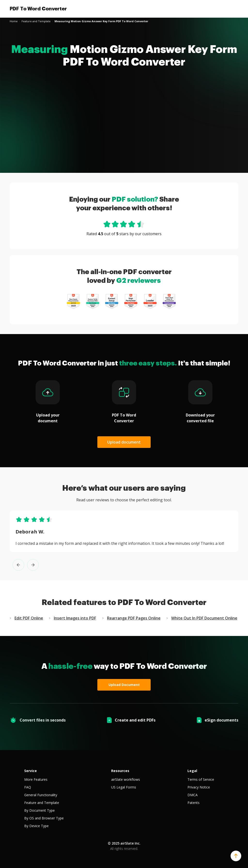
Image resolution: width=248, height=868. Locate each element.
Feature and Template (42, 803)
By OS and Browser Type (44, 818)
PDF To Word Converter (38, 9)
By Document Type (39, 810)
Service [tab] (31, 771)
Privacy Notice (199, 787)
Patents (194, 803)
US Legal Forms (124, 787)
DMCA (193, 795)
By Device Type (36, 826)
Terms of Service (201, 779)
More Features (36, 779)
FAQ (28, 787)
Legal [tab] (192, 771)
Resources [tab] (120, 771)
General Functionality (41, 795)
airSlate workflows (126, 779)
